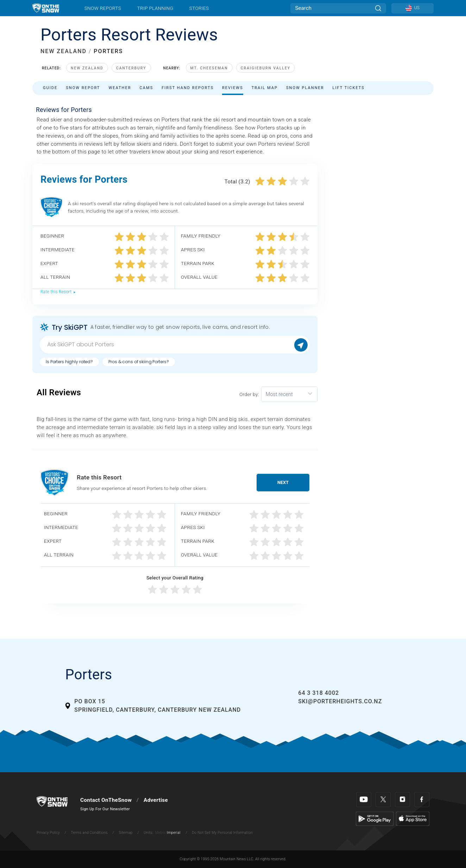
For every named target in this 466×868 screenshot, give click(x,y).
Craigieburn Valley (266, 68)
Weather (120, 88)
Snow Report (83, 88)
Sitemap (126, 833)
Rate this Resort (58, 292)
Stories (199, 8)
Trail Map (265, 88)
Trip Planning (155, 8)
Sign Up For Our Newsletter (105, 809)
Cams (147, 88)
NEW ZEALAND (64, 51)
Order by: (249, 394)
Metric (160, 833)
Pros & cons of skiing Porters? (138, 362)
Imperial (174, 833)
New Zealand (87, 68)
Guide (50, 88)
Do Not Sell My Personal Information (222, 833)
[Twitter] (383, 800)
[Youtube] (364, 800)
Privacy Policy (48, 833)
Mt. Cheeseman (209, 68)
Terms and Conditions (89, 833)
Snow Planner (305, 88)
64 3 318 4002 (319, 693)
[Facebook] (422, 800)
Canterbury (131, 68)
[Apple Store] (413, 818)
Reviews (233, 88)
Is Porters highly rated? (69, 362)
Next (283, 482)
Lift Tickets (349, 88)
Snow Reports (103, 8)
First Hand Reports (188, 88)
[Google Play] (375, 818)
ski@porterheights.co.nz (340, 701)
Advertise (156, 800)
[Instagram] (402, 800)
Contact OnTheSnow (106, 800)
